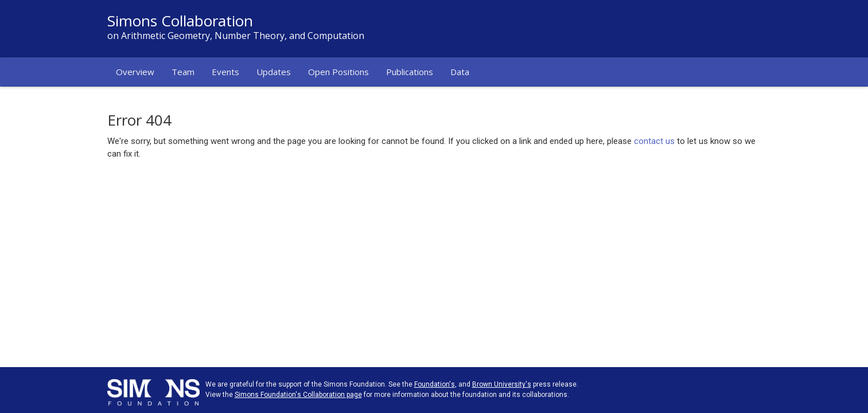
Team (183, 72)
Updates (274, 72)
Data (460, 72)
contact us (654, 141)
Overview (135, 72)
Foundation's (435, 384)
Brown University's (502, 384)
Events (225, 72)
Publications (410, 72)
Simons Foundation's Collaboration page (298, 395)
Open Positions (338, 72)
